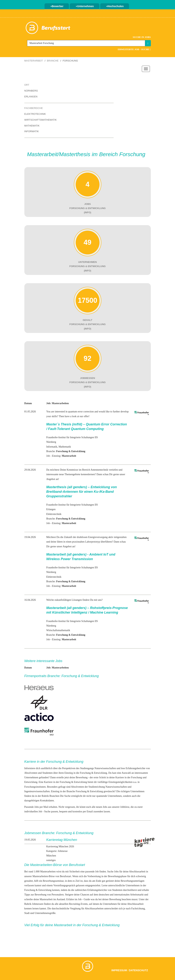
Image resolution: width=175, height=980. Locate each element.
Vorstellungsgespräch (64, 885)
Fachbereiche (34, 108)
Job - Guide (84, 899)
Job (97, 872)
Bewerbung (82, 777)
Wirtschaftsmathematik (41, 120)
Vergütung (75, 909)
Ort (27, 85)
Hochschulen (115, 6)
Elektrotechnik (35, 114)
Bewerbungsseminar (53, 881)
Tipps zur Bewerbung (35, 895)
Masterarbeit (34, 61)
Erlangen (31, 97)
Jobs (116, 872)
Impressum (119, 970)
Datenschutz (139, 970)
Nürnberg (31, 91)
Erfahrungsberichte (97, 890)
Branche (53, 61)
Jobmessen (38, 904)
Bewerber (57, 6)
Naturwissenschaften (105, 768)
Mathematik (32, 126)
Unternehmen (85, 6)
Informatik (32, 131)
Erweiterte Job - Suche (134, 49)
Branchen (54, 796)
